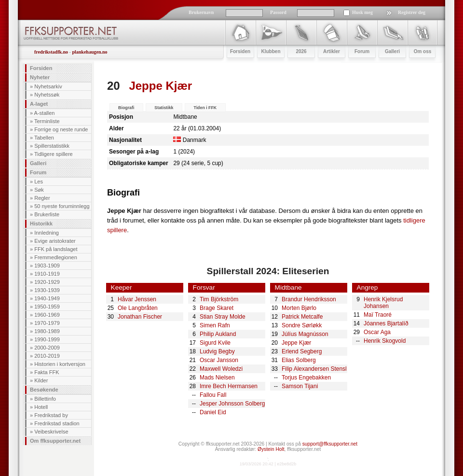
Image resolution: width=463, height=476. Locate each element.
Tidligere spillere (54, 154)
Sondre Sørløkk (302, 325)
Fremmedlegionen (56, 257)
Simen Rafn (215, 325)
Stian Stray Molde (223, 317)
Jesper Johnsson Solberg (232, 404)
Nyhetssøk (47, 95)
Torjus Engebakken (306, 378)
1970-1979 (47, 323)
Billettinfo (45, 399)
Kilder (41, 380)
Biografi (126, 108)
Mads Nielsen (217, 378)
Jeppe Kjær (296, 343)
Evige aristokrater (55, 241)
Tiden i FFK (205, 108)
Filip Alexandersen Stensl (314, 369)
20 (114, 86)
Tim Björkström (219, 299)
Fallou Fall (213, 395)
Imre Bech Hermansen (229, 386)
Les (39, 182)
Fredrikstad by (51, 415)
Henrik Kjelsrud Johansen (383, 303)
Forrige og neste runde (61, 129)
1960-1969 (47, 315)
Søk (39, 190)
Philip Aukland (218, 334)
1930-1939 (47, 290)
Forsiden (41, 68)
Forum (38, 172)
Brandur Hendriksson (309, 299)
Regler (42, 198)
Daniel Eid (213, 412)
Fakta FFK (47, 372)
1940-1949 (47, 298)
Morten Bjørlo (299, 308)
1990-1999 (47, 339)
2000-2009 (47, 348)
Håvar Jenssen (137, 299)
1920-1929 (47, 282)
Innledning (47, 233)
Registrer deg (412, 12)
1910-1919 (47, 274)
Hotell (41, 407)
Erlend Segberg (302, 351)
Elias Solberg (299, 360)
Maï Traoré (378, 315)
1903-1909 (47, 266)
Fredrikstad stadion (57, 423)
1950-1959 (47, 307)
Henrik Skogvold (385, 341)
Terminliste (47, 121)
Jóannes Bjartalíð (386, 323)
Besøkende (44, 390)
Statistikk (164, 108)
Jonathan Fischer (140, 317)
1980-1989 (47, 331)
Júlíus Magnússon (305, 334)
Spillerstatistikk (52, 146)
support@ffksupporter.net (330, 444)
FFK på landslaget (56, 249)
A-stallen (45, 113)
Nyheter (40, 77)
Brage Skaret (217, 308)
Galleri (38, 163)
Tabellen (44, 138)
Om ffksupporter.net (55, 441)
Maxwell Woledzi (221, 369)
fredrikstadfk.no (51, 52)
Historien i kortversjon (60, 364)
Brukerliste (47, 214)
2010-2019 (47, 356)
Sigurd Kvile (215, 343)
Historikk (41, 224)
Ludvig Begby (217, 351)
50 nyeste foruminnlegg (62, 206)
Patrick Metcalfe (302, 317)
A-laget (39, 104)
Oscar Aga (377, 332)
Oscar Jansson (219, 360)
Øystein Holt (271, 449)
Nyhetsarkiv (48, 86)
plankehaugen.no (89, 52)
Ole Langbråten (138, 308)
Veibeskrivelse (51, 432)
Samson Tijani (300, 386)
